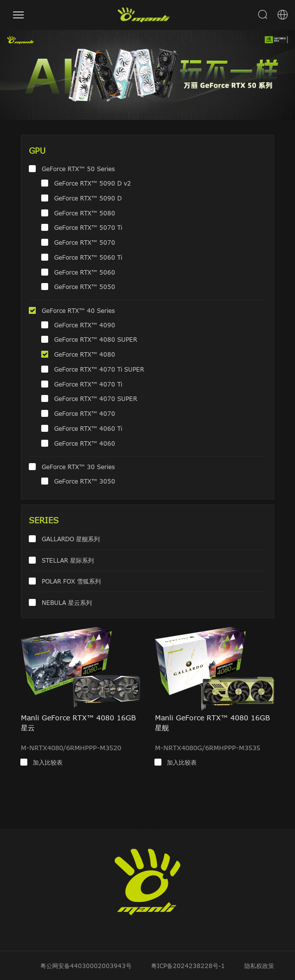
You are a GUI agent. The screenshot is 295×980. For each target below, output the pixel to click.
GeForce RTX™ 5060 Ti (88, 257)
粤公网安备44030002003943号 (86, 966)
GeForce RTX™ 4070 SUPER (96, 398)
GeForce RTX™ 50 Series (78, 169)
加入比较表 (48, 762)
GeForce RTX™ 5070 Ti (88, 227)
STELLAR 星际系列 (68, 560)
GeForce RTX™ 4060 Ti (88, 428)
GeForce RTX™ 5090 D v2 (93, 183)
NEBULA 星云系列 (67, 602)
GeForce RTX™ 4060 (85, 443)
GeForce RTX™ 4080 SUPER (96, 339)
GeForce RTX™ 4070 (85, 413)
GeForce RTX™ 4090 (85, 325)
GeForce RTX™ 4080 (85, 354)
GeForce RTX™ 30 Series (78, 467)
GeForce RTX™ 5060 (85, 272)
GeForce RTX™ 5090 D (88, 198)
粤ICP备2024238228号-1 (188, 966)
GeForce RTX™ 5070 (85, 242)
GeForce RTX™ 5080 (85, 213)
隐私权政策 (259, 966)
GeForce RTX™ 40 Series (78, 310)
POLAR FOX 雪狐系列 (71, 581)
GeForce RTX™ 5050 (85, 287)
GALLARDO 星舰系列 (71, 539)
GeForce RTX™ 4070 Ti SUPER (99, 369)
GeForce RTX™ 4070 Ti (88, 384)
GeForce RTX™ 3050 (85, 481)
